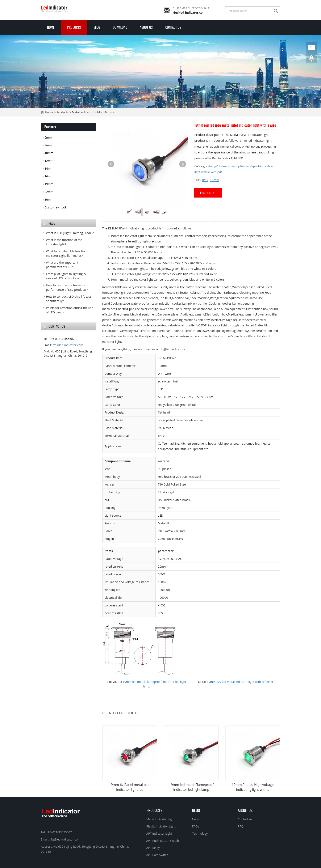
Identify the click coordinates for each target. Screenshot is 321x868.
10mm (49, 153)
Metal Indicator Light (86, 112)
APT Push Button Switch (163, 841)
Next (183, 164)
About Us (146, 27)
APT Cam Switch (157, 855)
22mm (49, 192)
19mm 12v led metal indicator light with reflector (240, 682)
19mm (108, 112)
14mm (49, 168)
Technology (200, 833)
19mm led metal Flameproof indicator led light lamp (191, 787)
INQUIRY (207, 193)
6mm (48, 137)
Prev (111, 164)
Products (74, 27)
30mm (49, 200)
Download (120, 27)
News (196, 819)
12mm (49, 161)
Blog (97, 27)
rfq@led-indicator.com (189, 12)
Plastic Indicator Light (161, 826)
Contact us (173, 27)
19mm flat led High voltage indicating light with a (253, 787)
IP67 (205, 180)
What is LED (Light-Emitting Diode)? (70, 233)
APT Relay (153, 848)
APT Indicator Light (159, 833)
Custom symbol (55, 207)
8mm (48, 145)
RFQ (241, 826)
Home (51, 27)
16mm (49, 176)
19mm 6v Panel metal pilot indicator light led (130, 787)
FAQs (196, 826)
